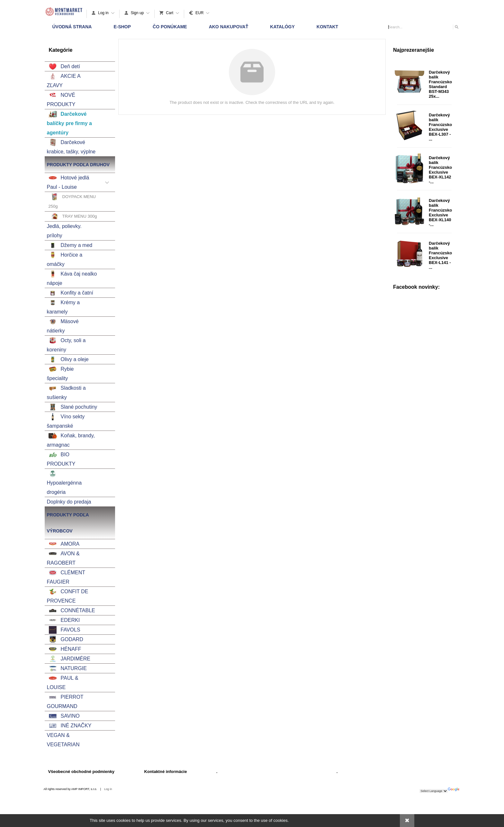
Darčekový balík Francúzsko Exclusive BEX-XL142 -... (440, 170)
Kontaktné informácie (166, 772)
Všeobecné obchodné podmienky (81, 772)
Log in (108, 789)
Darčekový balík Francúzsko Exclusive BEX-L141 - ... (440, 255)
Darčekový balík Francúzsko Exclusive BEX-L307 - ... (440, 127)
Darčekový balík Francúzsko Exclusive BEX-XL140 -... (440, 213)
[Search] (456, 27)
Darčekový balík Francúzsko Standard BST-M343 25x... (440, 84)
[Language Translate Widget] (434, 791)
